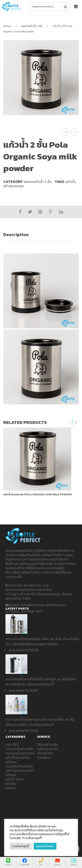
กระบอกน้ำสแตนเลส (20, 753)
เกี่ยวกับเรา (45, 753)
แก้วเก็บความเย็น (18, 757)
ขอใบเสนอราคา (48, 749)
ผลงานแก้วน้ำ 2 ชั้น (32, 26)
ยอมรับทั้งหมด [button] (45, 846)
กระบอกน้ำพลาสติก (20, 749)
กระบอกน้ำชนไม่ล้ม (19, 766)
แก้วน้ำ (70, 182)
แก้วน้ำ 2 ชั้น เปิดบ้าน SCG (75, 132)
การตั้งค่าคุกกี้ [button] (21, 846)
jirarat (14, 650)
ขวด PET (12, 744)
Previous (69, 422)
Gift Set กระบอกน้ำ (20, 770)
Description (16, 235)
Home (7, 26)
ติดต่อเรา (44, 757)
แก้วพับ (11, 784)
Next (76, 422)
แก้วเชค (11, 762)
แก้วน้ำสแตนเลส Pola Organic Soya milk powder (38, 494)
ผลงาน (10, 788)
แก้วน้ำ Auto (15, 779)
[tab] (41, 235)
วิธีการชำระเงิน (47, 744)
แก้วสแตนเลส (13, 186)
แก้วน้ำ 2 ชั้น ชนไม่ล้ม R (66, 132)
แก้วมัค (11, 775)
